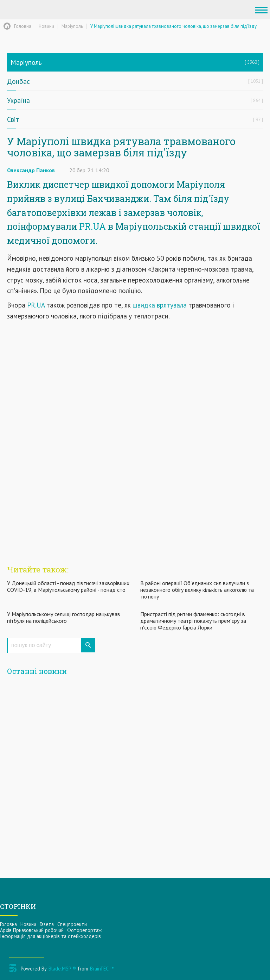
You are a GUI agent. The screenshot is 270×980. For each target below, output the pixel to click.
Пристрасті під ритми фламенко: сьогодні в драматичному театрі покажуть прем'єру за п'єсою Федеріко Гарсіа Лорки (193, 621)
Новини (28, 924)
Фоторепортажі (85, 930)
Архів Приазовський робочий (32, 930)
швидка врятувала (160, 305)
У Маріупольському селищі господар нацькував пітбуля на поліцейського (64, 617)
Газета (47, 924)
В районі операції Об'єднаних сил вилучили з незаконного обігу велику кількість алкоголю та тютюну (197, 590)
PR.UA (92, 226)
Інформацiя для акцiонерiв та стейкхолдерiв (50, 936)
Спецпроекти (72, 924)
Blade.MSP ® (62, 969)
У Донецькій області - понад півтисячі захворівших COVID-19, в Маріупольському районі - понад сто (68, 586)
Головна (8, 924)
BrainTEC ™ (102, 969)
